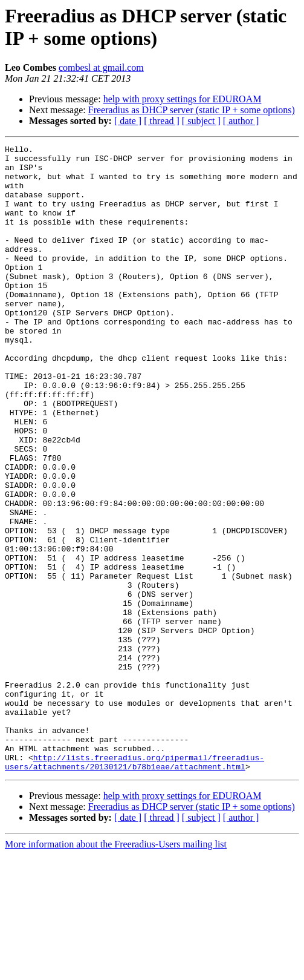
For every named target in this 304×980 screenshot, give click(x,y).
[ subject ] (201, 121)
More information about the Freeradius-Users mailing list (116, 969)
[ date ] (128, 121)
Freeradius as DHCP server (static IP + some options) (192, 110)
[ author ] (241, 121)
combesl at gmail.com (101, 67)
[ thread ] (162, 121)
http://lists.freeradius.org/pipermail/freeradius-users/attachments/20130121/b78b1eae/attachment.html (134, 886)
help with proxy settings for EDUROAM (183, 99)
